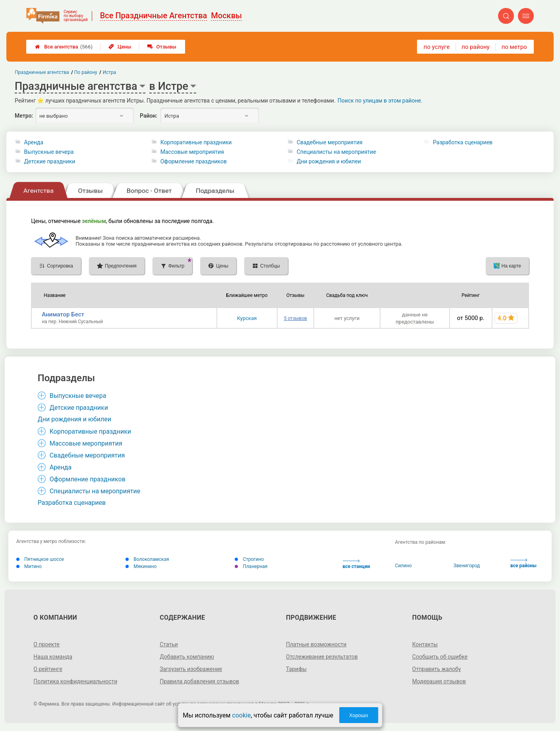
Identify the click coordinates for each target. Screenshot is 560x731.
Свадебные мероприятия (330, 142)
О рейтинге (48, 669)
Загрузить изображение (191, 669)
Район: (149, 116)
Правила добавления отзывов (199, 681)
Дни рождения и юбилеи (329, 161)
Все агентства (64, 47)
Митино (29, 566)
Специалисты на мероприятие (336, 152)
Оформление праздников (194, 161)
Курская (247, 318)
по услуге (437, 47)
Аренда (34, 142)
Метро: (24, 116)
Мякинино (141, 566)
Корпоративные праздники (196, 142)
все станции (356, 564)
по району (475, 47)
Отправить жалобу (437, 669)
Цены (120, 47)
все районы (523, 563)
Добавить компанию (187, 657)
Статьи (169, 644)
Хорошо (359, 715)
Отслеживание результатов (322, 657)
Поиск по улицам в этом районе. (380, 101)
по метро (514, 47)
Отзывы (162, 47)
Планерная (251, 566)
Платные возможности (316, 644)
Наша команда (53, 657)
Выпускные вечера (49, 152)
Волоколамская (147, 559)
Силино (404, 566)
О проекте (46, 644)
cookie (241, 715)
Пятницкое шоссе (40, 559)
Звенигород (467, 566)
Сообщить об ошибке (440, 657)
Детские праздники (50, 161)
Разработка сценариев (463, 142)
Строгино (249, 559)
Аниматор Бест (63, 314)
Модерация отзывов (439, 681)
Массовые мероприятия (192, 152)
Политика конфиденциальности (75, 681)
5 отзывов (295, 318)
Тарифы (296, 669)
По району (86, 72)
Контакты (425, 644)
